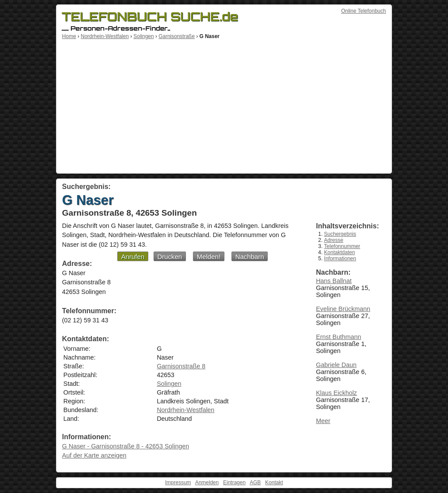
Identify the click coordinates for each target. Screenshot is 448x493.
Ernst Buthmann (338, 337)
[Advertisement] (224, 105)
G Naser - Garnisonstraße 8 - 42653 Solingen (126, 446)
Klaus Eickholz (336, 393)
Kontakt (274, 483)
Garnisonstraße (177, 36)
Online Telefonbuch (364, 11)
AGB (255, 483)
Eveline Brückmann (343, 309)
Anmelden (207, 483)
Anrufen (133, 257)
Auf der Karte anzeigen (94, 455)
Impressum (178, 483)
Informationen (340, 259)
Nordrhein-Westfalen (105, 36)
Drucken (170, 257)
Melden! (209, 257)
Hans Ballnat (334, 281)
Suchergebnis (340, 234)
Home (69, 36)
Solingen (144, 36)
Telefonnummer (342, 246)
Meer (323, 421)
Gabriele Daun (336, 365)
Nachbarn (250, 257)
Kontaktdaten (340, 252)
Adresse (334, 240)
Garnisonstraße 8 (181, 366)
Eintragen (234, 483)
